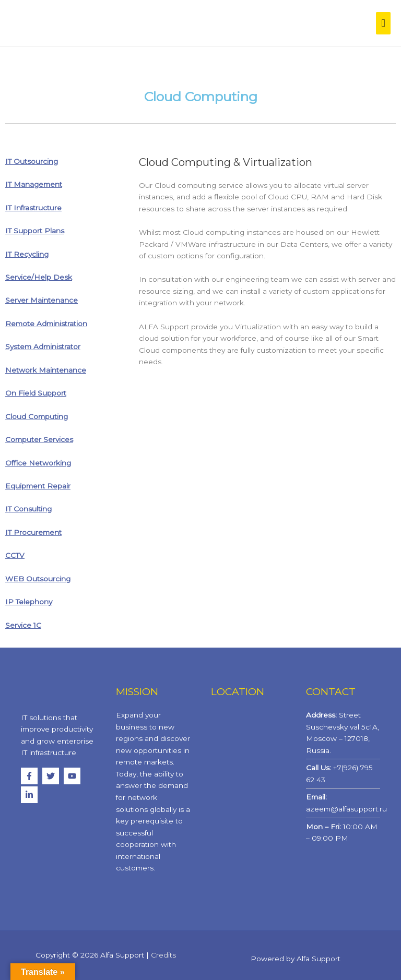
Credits (163, 955)
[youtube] (73, 776)
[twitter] (52, 776)
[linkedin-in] (31, 795)
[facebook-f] (31, 776)
